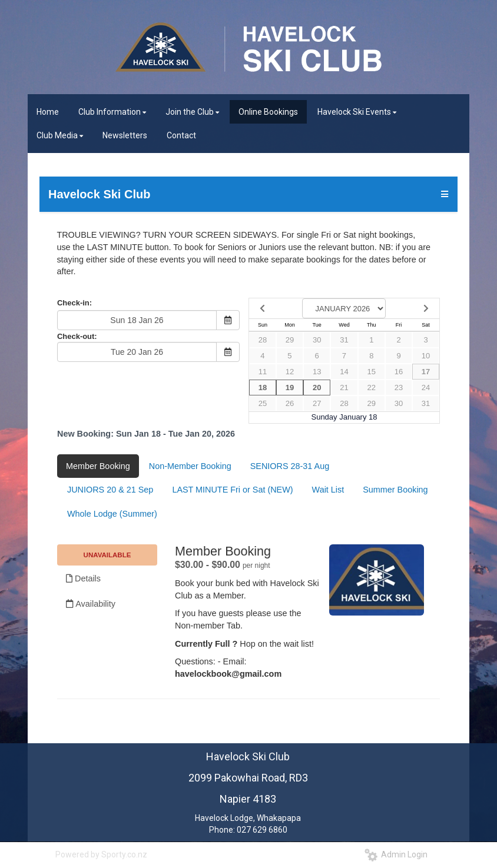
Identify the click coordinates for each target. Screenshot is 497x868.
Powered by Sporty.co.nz (101, 854)
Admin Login (396, 854)
